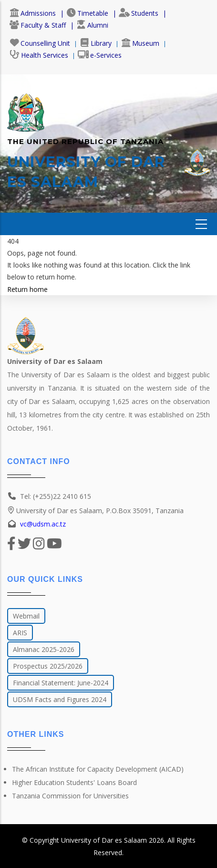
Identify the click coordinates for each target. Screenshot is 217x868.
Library (96, 43)
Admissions (33, 13)
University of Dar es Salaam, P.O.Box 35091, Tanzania (95, 511)
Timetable (87, 13)
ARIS (20, 633)
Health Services (39, 55)
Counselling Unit (40, 43)
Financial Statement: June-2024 (61, 683)
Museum (140, 43)
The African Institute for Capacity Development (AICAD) (98, 769)
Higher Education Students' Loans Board (74, 782)
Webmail (26, 616)
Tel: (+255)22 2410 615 (56, 496)
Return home (27, 289)
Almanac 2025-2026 (44, 649)
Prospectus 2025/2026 (48, 666)
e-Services (100, 55)
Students (139, 13)
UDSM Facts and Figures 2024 (60, 699)
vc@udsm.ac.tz (43, 524)
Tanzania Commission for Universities (70, 796)
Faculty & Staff (38, 25)
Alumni (92, 25)
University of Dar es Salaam (104, 840)
